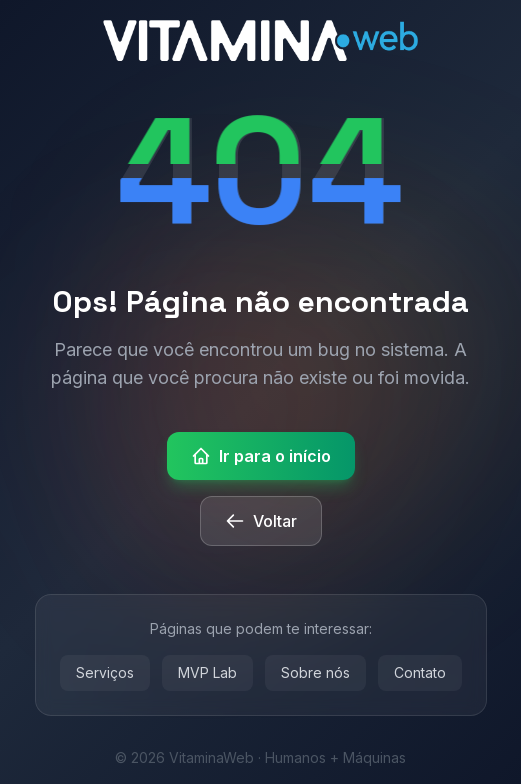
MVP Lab (207, 672)
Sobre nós (315, 672)
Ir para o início (261, 456)
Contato (420, 672)
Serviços (105, 672)
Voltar (261, 521)
